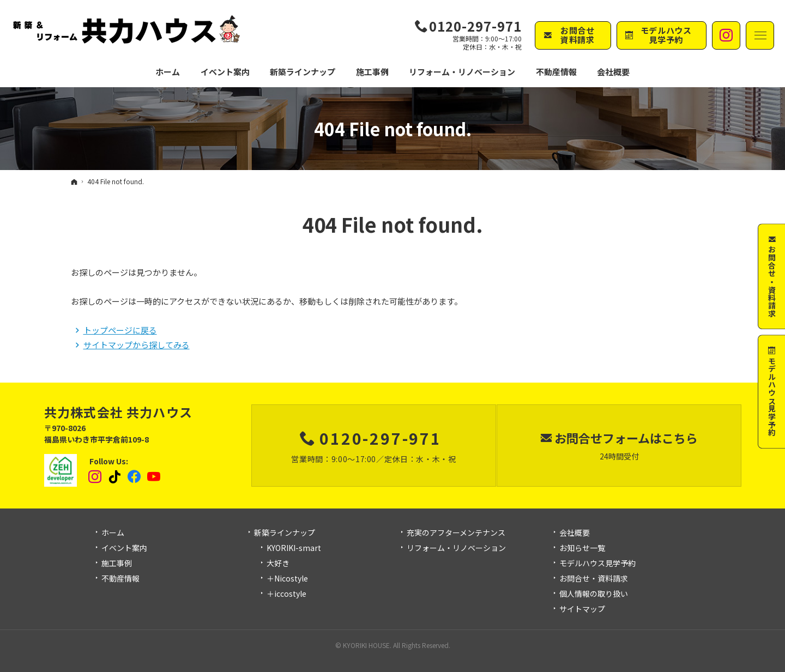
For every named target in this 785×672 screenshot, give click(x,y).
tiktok (115, 477)
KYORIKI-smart (294, 548)
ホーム (113, 533)
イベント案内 (124, 548)
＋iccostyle (286, 594)
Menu (760, 35)
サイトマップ (582, 609)
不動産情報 (556, 72)
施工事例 (117, 564)
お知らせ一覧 (582, 548)
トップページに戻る (120, 330)
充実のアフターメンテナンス (456, 533)
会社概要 (575, 533)
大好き (278, 564)
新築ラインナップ (285, 533)
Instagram (95, 477)
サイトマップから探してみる (137, 345)
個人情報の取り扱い (594, 594)
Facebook (135, 477)
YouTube (154, 477)
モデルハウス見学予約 (597, 564)
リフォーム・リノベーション (456, 548)
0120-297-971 (475, 26)
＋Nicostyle (287, 579)
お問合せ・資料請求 (594, 579)
